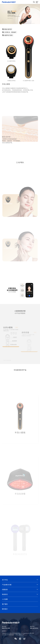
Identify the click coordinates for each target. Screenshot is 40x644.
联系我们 (4, 631)
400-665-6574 (34, 628)
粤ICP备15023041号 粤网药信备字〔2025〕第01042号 (18, 634)
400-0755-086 (6, 628)
